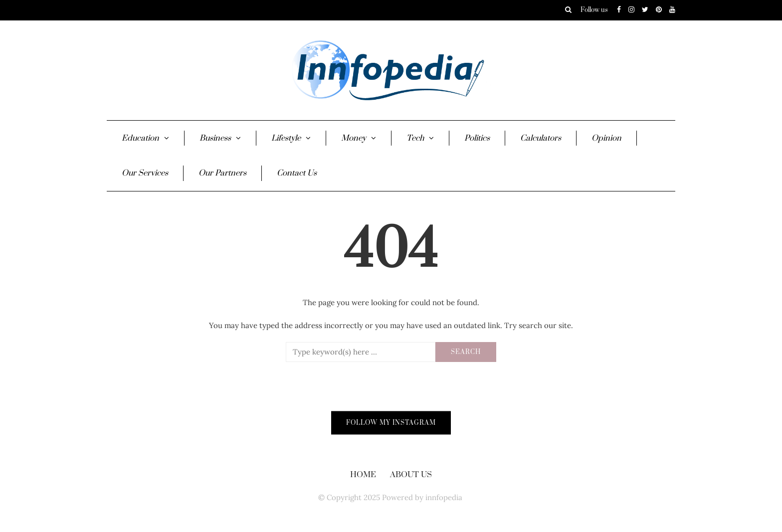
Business (215, 138)
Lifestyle (286, 138)
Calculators (541, 138)
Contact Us (297, 173)
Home (363, 475)
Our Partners (222, 173)
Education (140, 138)
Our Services (145, 173)
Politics (477, 138)
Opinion (606, 138)
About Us (411, 475)
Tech (415, 138)
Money (354, 138)
